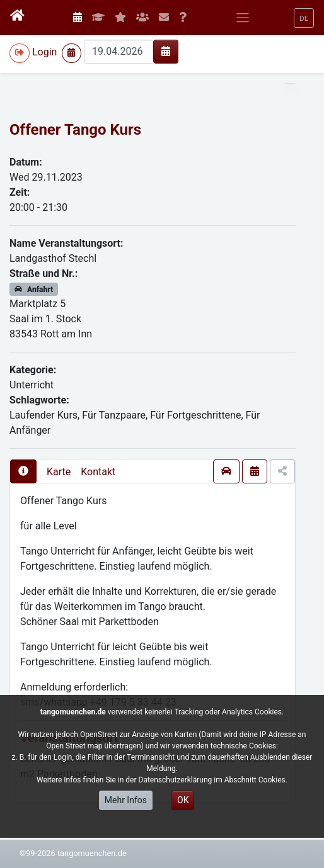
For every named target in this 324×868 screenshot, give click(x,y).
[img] (166, 51)
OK (183, 800)
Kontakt (98, 472)
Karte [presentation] (59, 472)
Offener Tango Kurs (75, 130)
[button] (304, 18)
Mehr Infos (126, 800)
